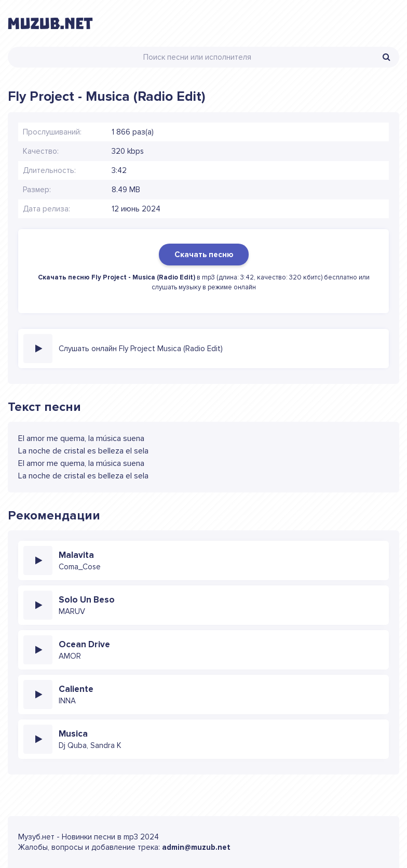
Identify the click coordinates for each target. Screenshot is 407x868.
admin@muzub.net (196, 847)
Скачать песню (204, 255)
